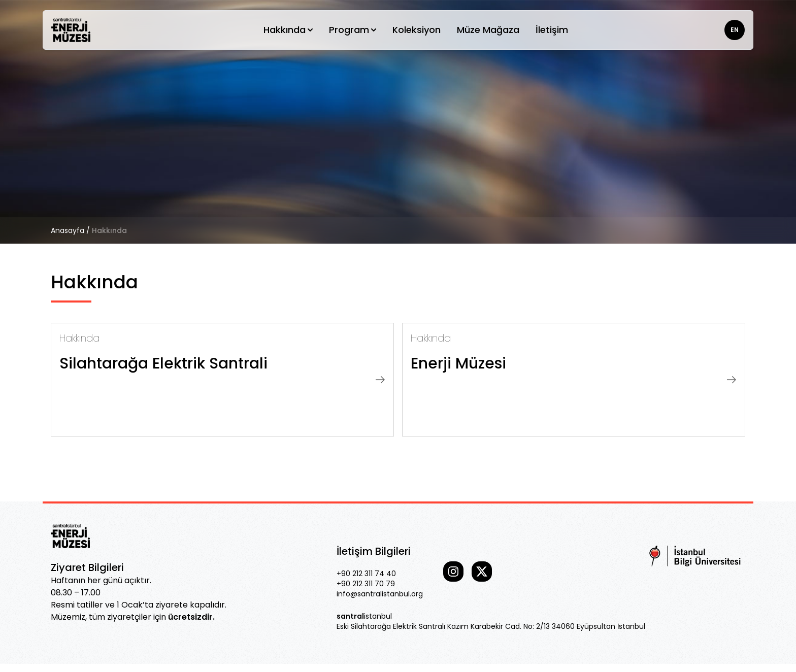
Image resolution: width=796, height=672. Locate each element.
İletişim (552, 30)
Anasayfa (68, 230)
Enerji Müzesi (458, 363)
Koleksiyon (417, 30)
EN (735, 30)
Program (353, 30)
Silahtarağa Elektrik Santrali (163, 363)
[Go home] (71, 30)
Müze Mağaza (488, 30)
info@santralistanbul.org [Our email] (380, 594)
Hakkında (288, 30)
